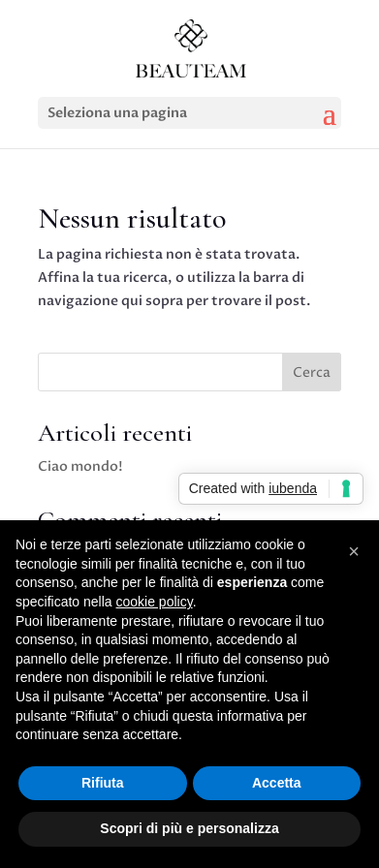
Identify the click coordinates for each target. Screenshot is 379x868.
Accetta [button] (277, 783)
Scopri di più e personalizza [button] (189, 828)
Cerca (312, 372)
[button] (354, 551)
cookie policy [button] (155, 602)
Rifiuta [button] (103, 783)
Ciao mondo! (80, 466)
